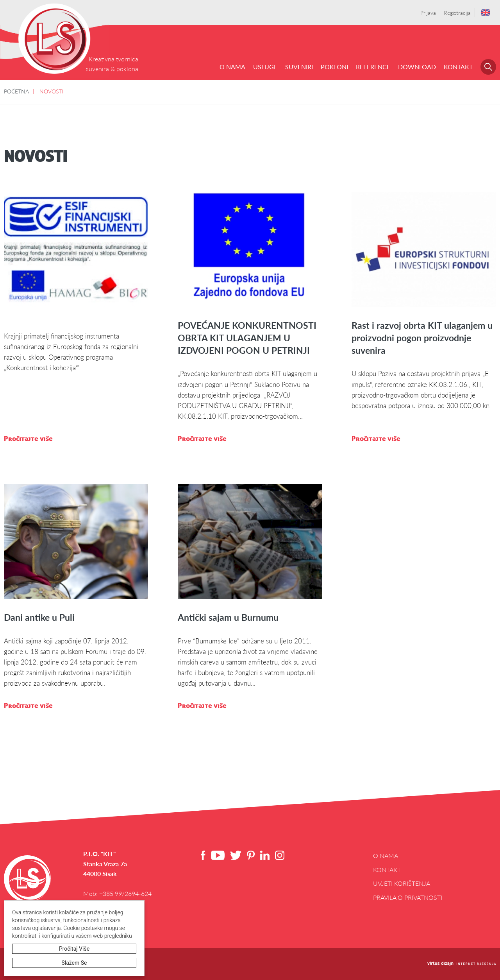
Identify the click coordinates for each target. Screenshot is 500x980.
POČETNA (16, 91)
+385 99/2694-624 (125, 893)
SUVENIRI (299, 67)
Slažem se (74, 963)
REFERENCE (373, 67)
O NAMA (232, 67)
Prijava (428, 13)
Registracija (457, 13)
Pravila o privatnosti (408, 897)
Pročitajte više (28, 438)
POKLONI (334, 67)
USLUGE (265, 67)
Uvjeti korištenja (402, 883)
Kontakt (458, 67)
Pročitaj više (74, 949)
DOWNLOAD (417, 67)
